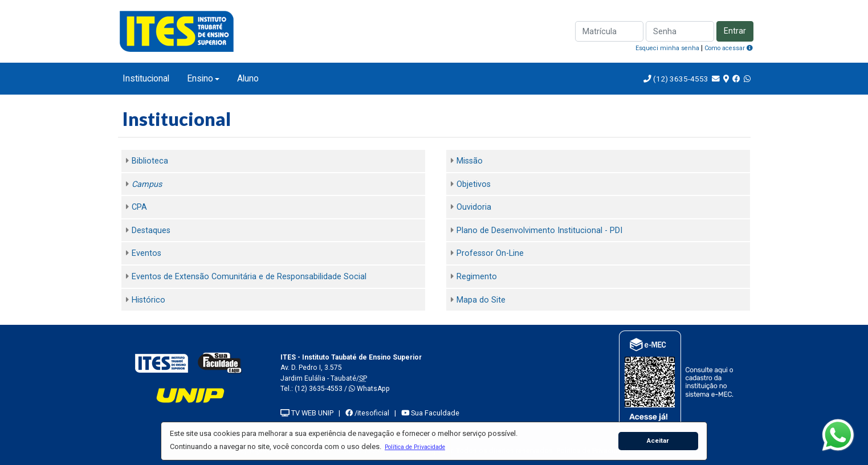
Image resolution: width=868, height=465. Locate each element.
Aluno (248, 78)
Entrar (735, 31)
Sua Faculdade (430, 413)
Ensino (200, 78)
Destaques (151, 231)
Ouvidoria (474, 207)
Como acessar (729, 48)
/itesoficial (367, 413)
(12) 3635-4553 (680, 79)
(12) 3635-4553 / (322, 389)
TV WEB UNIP (307, 413)
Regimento (477, 277)
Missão (470, 161)
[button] (415, 447)
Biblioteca (150, 161)
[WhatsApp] (838, 435)
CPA (139, 207)
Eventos (146, 253)
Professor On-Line (490, 253)
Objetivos (474, 184)
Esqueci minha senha (667, 48)
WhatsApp (369, 389)
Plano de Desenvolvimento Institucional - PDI (539, 231)
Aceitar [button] (658, 440)
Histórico (148, 300)
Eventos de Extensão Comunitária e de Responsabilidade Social (249, 277)
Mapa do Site (481, 300)
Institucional (146, 78)
